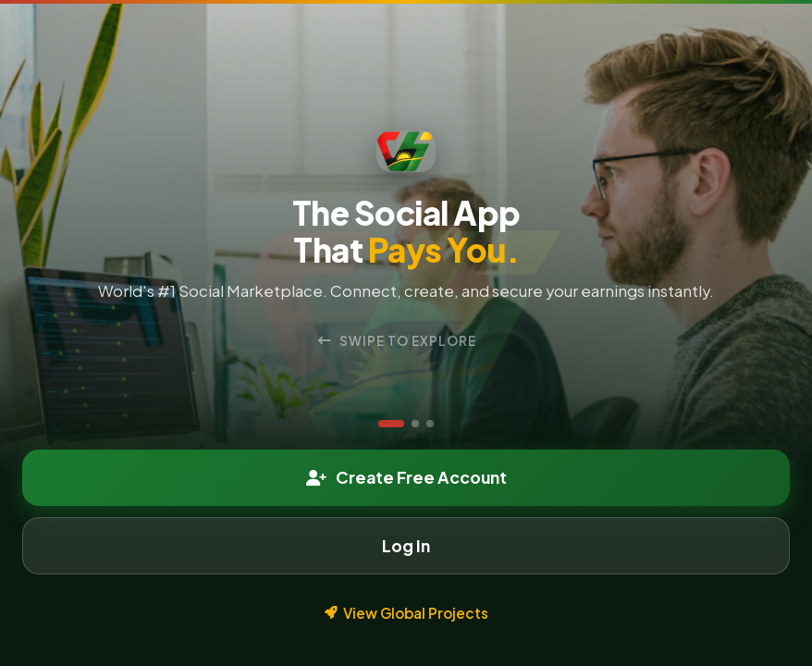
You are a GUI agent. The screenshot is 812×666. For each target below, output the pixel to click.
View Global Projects (406, 613)
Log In (406, 546)
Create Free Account (406, 477)
